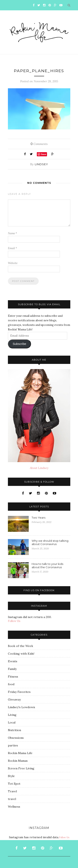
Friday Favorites (19, 692)
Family (12, 669)
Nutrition (14, 730)
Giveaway (14, 699)
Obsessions (16, 738)
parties (13, 745)
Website (13, 263)
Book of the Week (20, 646)
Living (12, 715)
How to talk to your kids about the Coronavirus (47, 566)
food (11, 684)
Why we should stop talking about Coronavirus (50, 542)
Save (44, 154)
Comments (39, 144)
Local (12, 722)
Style (11, 776)
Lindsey (41, 164)
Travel (12, 791)
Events (13, 661)
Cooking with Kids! (21, 654)
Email (12, 248)
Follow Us (14, 621)
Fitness (13, 677)
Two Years (38, 518)
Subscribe (19, 344)
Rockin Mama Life (20, 753)
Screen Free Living (21, 768)
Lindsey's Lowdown (21, 707)
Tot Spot (14, 784)
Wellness (14, 807)
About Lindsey (39, 468)
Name (12, 233)
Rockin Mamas (18, 761)
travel (12, 799)
